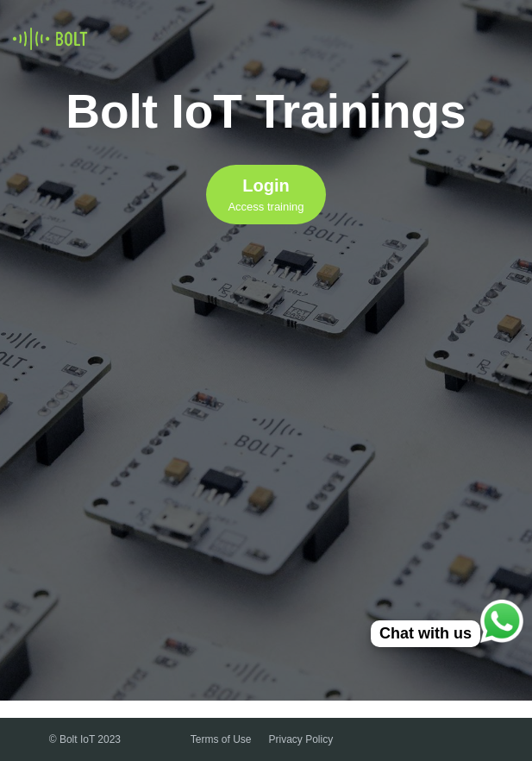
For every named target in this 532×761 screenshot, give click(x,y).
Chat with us (426, 633)
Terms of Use (221, 739)
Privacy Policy (301, 739)
